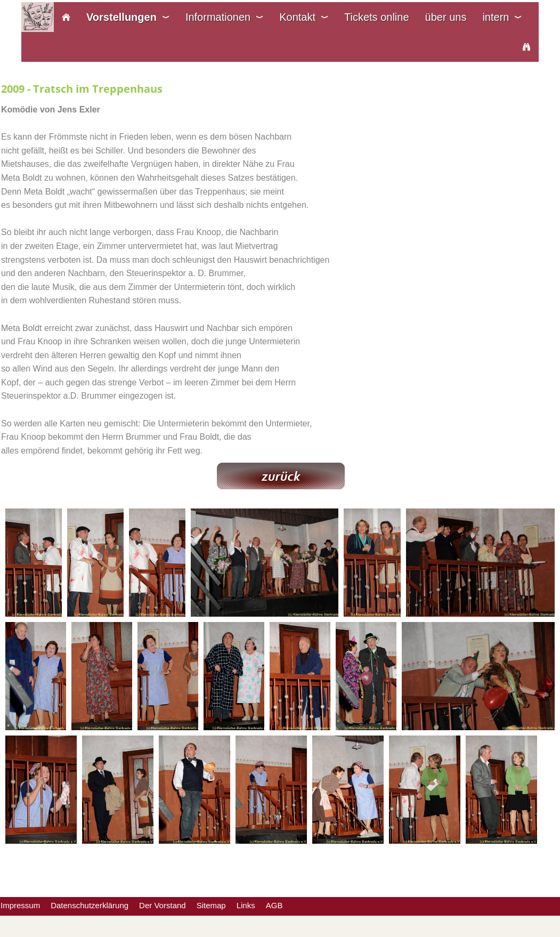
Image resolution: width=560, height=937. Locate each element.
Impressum (20, 905)
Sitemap (211, 905)
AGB (274, 905)
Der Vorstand (163, 905)
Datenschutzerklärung (90, 905)
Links (246, 905)
